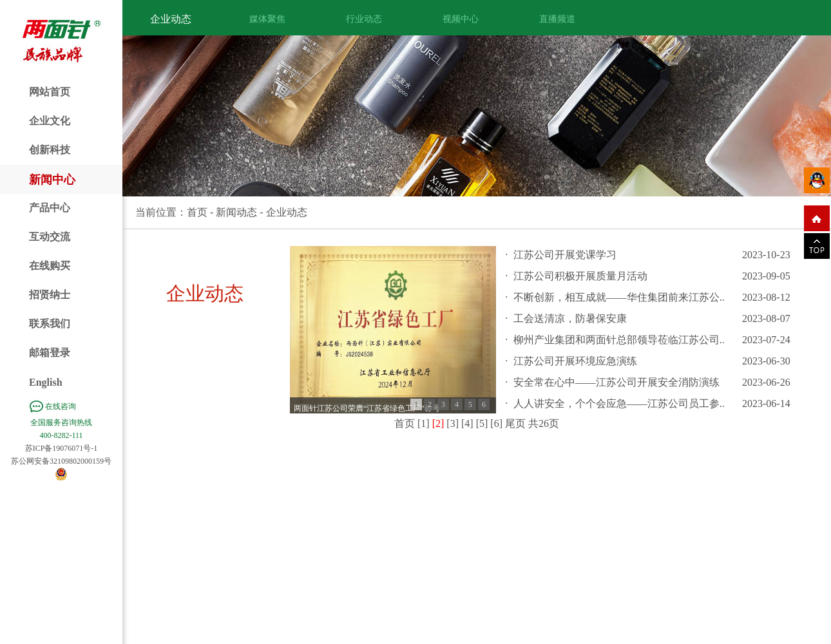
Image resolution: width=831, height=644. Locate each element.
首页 (197, 212)
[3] (453, 423)
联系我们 (50, 324)
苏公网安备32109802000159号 (61, 461)
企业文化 (50, 121)
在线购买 (50, 266)
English (46, 382)
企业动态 (171, 19)
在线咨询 (61, 406)
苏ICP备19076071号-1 (62, 448)
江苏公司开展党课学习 (565, 255)
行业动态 (364, 19)
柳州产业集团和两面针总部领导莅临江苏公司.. (619, 340)
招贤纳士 (50, 295)
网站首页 (50, 92)
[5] (482, 423)
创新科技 (50, 150)
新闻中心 (52, 180)
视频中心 (461, 19)
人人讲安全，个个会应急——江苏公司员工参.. (619, 403)
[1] (424, 423)
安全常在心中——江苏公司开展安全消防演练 (616, 382)
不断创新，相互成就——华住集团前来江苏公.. (619, 297)
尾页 (515, 423)
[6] (496, 423)
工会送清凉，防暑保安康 (570, 318)
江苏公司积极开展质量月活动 (580, 276)
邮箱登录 (50, 353)
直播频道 (557, 19)
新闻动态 (236, 212)
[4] (467, 423)
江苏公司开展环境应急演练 (575, 361)
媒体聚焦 (267, 19)
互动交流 (50, 237)
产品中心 (50, 208)
